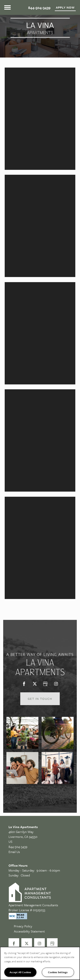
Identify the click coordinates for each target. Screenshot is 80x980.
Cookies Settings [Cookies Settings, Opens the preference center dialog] (58, 972)
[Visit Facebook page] (24, 684)
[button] (65, 7)
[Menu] (7, 7)
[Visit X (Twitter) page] (35, 684)
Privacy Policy (23, 926)
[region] (40, 963)
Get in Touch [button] (40, 699)
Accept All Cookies (20, 972)
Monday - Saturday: (22, 870)
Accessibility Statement (29, 931)
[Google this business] (45, 684)
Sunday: (14, 875)
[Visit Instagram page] (56, 684)
